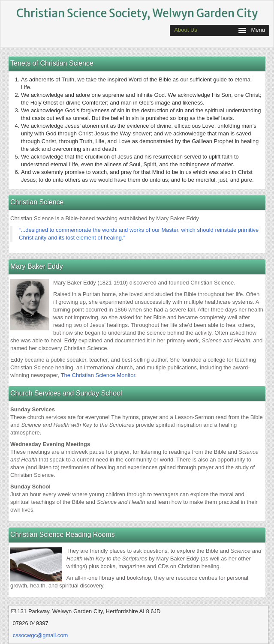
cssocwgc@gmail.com (41, 635)
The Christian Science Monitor (98, 375)
